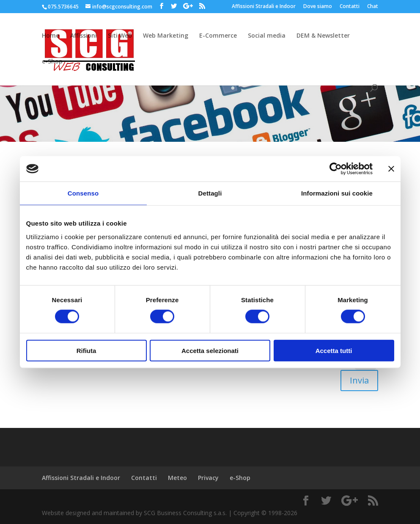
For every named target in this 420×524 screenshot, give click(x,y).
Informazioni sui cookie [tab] (337, 193)
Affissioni (84, 36)
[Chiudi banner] (391, 169)
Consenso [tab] (83, 193)
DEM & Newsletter (323, 36)
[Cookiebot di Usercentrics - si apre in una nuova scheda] (336, 169)
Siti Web (120, 36)
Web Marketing (166, 36)
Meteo (177, 478)
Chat (373, 7)
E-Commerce (218, 36)
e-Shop (52, 62)
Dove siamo (318, 7)
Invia (359, 380)
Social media (267, 36)
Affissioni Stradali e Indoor (264, 7)
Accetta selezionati (210, 350)
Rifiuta (86, 350)
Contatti (350, 7)
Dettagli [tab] (210, 193)
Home (51, 36)
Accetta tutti (334, 350)
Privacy (208, 478)
